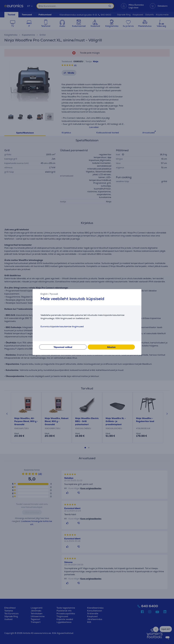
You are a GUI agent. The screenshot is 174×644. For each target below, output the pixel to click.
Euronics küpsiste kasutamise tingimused (62, 326)
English (44, 294)
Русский (54, 294)
